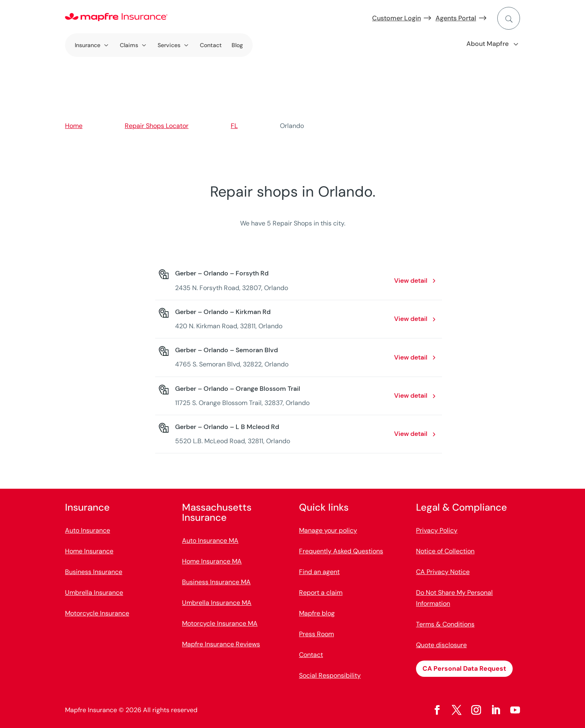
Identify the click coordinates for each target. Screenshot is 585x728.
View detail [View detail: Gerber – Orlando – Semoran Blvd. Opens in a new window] (411, 357)
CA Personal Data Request (464, 668)
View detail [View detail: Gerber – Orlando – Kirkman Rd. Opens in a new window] (411, 319)
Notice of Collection (445, 551)
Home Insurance (89, 551)
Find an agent (319, 572)
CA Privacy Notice (443, 572)
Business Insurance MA (216, 582)
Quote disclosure (441, 645)
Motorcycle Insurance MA (220, 623)
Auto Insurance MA (210, 541)
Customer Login (396, 18)
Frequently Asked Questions (341, 551)
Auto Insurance (88, 530)
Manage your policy (328, 530)
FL (234, 126)
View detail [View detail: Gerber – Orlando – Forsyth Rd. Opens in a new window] (411, 281)
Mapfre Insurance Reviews (221, 644)
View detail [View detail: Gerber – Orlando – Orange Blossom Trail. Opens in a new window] (411, 395)
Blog (237, 45)
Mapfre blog (317, 613)
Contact (211, 45)
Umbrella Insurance (94, 593)
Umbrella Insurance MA (217, 603)
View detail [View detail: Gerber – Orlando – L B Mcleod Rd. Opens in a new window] (411, 434)
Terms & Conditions (445, 624)
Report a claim (321, 593)
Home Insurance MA (212, 561)
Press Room (316, 634)
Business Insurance (94, 572)
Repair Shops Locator (157, 126)
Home (74, 126)
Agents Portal (456, 18)
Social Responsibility (330, 675)
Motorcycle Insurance (97, 613)
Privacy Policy (437, 530)
